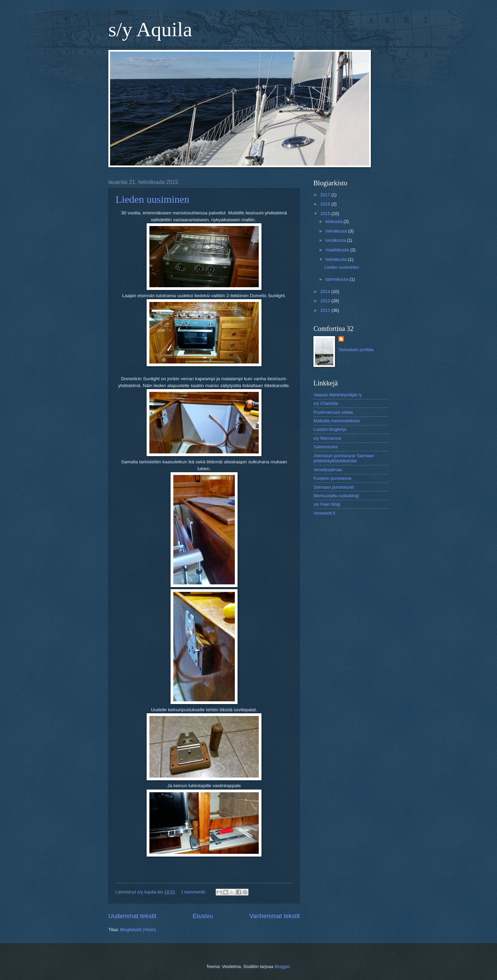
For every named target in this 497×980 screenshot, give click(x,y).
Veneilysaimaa (328, 470)
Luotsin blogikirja (330, 429)
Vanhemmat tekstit (274, 916)
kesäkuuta (336, 240)
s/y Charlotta (326, 403)
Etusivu (203, 916)
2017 (326, 195)
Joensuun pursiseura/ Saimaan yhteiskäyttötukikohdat (344, 458)
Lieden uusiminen (152, 199)
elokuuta (334, 221)
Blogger (282, 966)
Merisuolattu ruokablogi (336, 496)
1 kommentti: (194, 892)
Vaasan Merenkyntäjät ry (338, 395)
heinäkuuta (337, 231)
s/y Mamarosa (327, 438)
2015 (326, 214)
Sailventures (326, 447)
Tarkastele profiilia (356, 350)
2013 (326, 301)
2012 (326, 310)
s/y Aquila (150, 29)
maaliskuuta (338, 250)
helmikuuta (337, 259)
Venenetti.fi (324, 513)
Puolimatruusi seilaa (333, 412)
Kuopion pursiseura (332, 478)
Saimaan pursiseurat (334, 487)
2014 (326, 292)
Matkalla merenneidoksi (337, 421)
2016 (326, 204)
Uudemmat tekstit (132, 916)
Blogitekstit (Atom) (138, 930)
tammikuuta (337, 279)
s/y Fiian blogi (327, 504)
